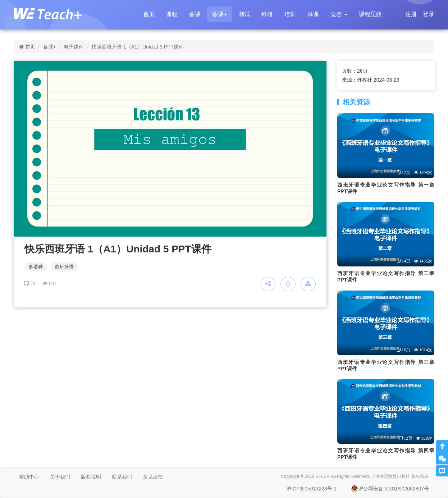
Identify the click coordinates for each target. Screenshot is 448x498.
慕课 (313, 14)
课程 (172, 14)
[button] (339, 14)
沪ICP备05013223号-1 (311, 489)
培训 (290, 14)
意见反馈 (153, 477)
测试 (244, 14)
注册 (411, 14)
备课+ (220, 14)
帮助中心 (29, 477)
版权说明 (91, 477)
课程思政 (370, 14)
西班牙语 (64, 267)
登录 (429, 14)
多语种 (36, 267)
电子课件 (74, 47)
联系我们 (122, 477)
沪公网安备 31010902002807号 (390, 489)
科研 (267, 14)
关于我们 (60, 477)
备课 (195, 14)
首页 (149, 14)
